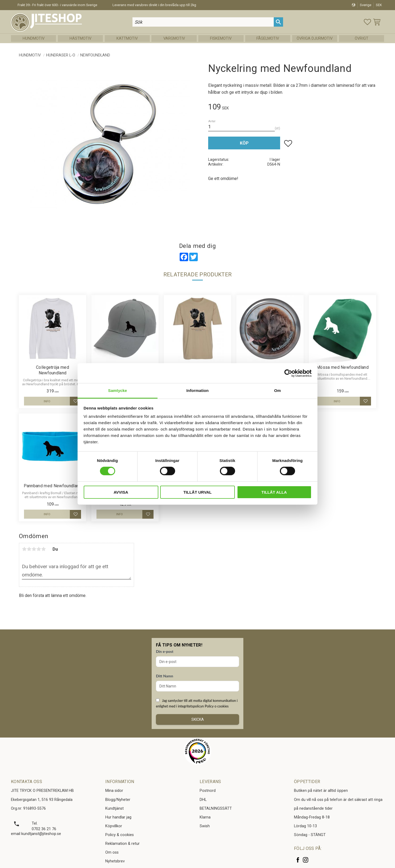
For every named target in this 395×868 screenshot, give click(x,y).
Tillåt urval (197, 492)
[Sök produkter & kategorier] (203, 22)
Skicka (198, 719)
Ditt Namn (165, 676)
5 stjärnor (43, 549)
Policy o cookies (217, 706)
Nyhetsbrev (115, 861)
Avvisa (121, 492)
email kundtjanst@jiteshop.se (36, 834)
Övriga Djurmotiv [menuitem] (315, 38)
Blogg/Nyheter (118, 800)
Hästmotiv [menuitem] (80, 38)
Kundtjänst (114, 808)
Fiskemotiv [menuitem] (221, 38)
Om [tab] (277, 390)
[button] (367, 22)
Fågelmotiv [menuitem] (268, 38)
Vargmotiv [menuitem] (174, 38)
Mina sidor (114, 791)
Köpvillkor (114, 826)
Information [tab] (197, 390)
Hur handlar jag (118, 817)
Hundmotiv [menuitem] (34, 38)
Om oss (112, 852)
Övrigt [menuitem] (362, 38)
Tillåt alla (274, 492)
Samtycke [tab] (118, 390)
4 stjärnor (39, 549)
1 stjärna (24, 549)
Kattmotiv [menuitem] (127, 38)
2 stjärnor (29, 549)
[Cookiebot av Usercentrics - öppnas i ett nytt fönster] (288, 373)
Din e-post (165, 651)
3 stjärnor (34, 549)
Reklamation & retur (122, 844)
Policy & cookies (120, 835)
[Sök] (278, 22)
